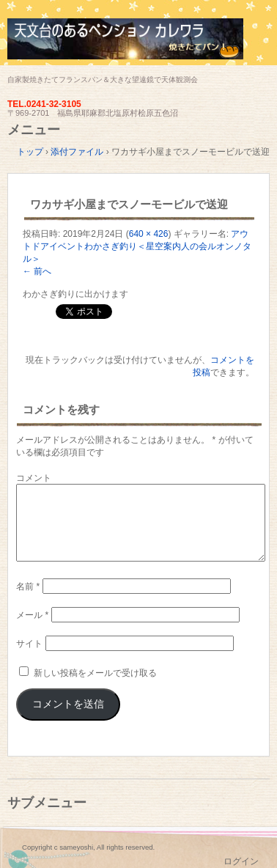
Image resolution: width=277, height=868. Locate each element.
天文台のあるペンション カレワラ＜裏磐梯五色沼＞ (138, 46)
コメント (34, 478)
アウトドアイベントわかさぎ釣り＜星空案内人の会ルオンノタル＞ (137, 246)
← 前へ (37, 271)
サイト (29, 644)
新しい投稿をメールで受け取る (95, 673)
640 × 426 (149, 234)
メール (32, 615)
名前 (28, 586)
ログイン (241, 861)
